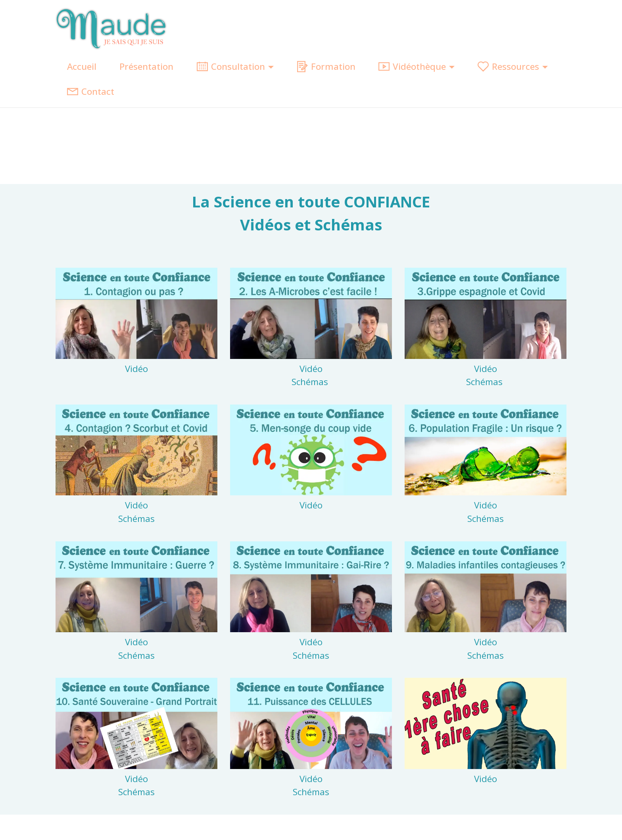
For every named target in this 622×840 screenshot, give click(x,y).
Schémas (311, 382)
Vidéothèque (412, 66)
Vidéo (136, 369)
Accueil (82, 66)
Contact (91, 91)
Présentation (146, 66)
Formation (326, 66)
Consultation (231, 66)
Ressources (508, 66)
